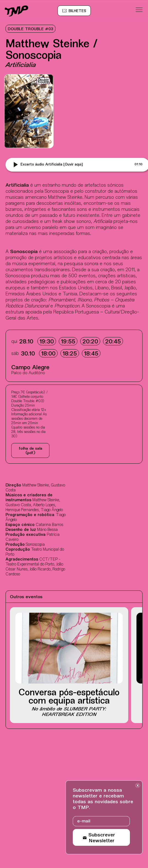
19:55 (68, 342)
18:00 (48, 354)
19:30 (47, 342)
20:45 (113, 342)
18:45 (91, 354)
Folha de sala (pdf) (30, 451)
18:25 (70, 354)
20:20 (90, 342)
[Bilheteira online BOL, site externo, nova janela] (77, 11)
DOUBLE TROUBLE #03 (30, 29)
